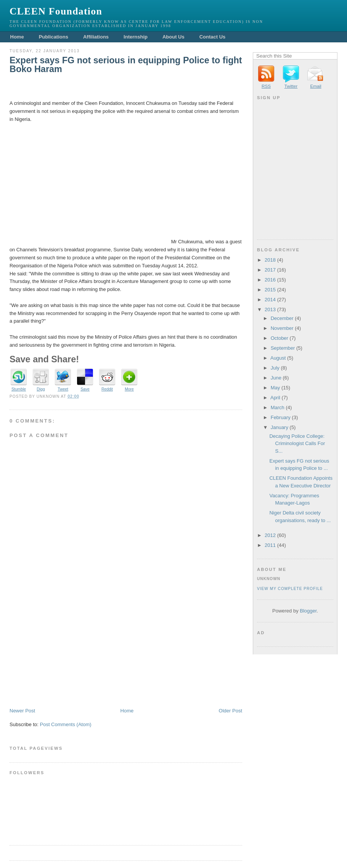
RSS (266, 86)
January (280, 427)
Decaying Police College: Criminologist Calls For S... (297, 444)
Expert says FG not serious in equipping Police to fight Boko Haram (126, 65)
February (281, 417)
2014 (270, 300)
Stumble (19, 389)
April (275, 398)
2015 (270, 290)
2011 (270, 545)
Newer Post (22, 711)
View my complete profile (290, 589)
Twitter (291, 86)
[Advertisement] (67, 654)
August (278, 358)
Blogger (308, 611)
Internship (136, 37)
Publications (54, 37)
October (280, 338)
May (276, 388)
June (276, 378)
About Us (173, 37)
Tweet (63, 389)
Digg (41, 389)
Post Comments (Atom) (66, 724)
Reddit (107, 389)
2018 (270, 260)
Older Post (231, 711)
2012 (270, 535)
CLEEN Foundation (56, 11)
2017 (270, 270)
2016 (270, 280)
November (282, 328)
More (129, 389)
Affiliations (96, 37)
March (278, 407)
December (282, 318)
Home (17, 37)
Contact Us (213, 37)
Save (85, 389)
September (283, 348)
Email (316, 86)
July (275, 368)
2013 (270, 309)
